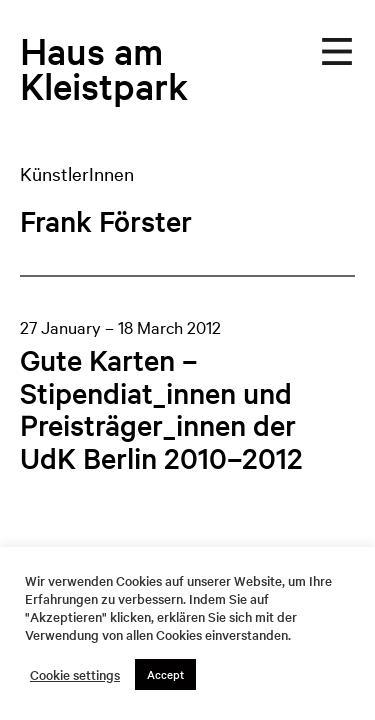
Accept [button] (165, 674)
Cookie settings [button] (75, 675)
